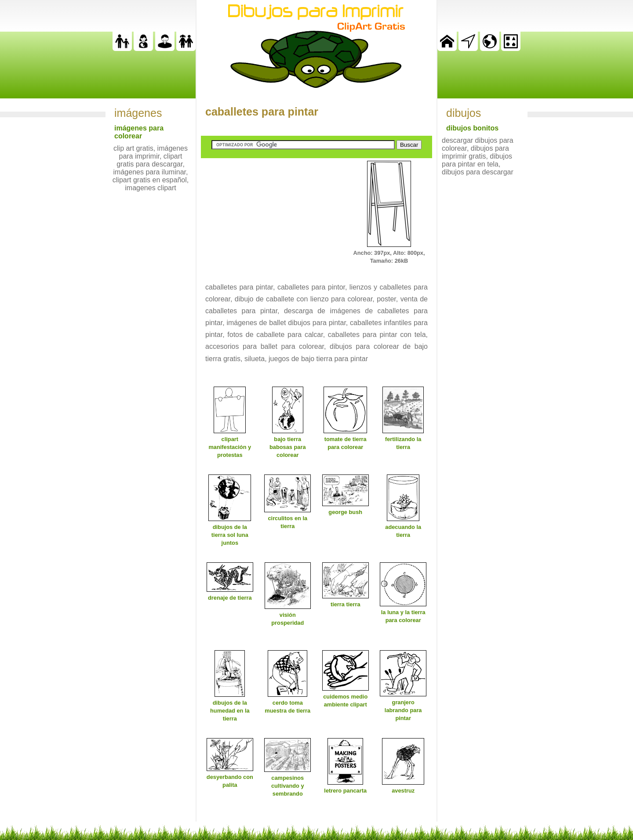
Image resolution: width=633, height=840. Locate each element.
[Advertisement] (267, 216)
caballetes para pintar (262, 112)
